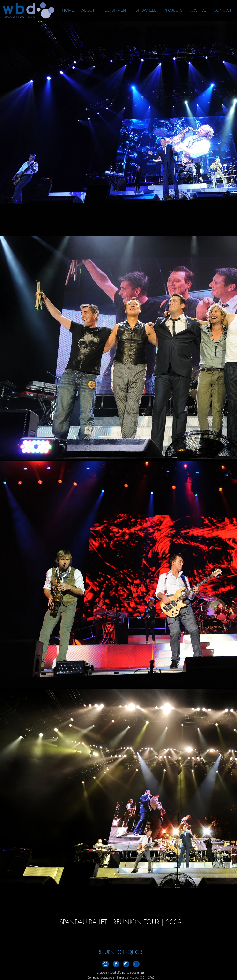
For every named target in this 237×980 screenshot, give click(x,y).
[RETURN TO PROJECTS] (121, 952)
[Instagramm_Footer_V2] (126, 964)
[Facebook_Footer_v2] (116, 964)
